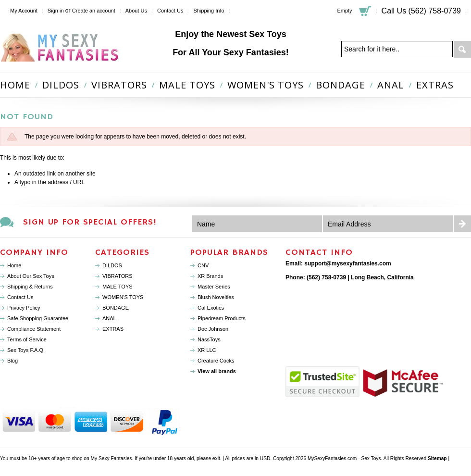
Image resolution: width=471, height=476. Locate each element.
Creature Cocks (216, 361)
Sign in (56, 11)
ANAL (391, 85)
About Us (136, 11)
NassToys (209, 339)
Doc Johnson (213, 329)
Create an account (94, 11)
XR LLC (207, 350)
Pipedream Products (222, 318)
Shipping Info (209, 11)
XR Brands (210, 276)
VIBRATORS (119, 85)
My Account (24, 11)
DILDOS (61, 85)
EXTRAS (435, 85)
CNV (203, 265)
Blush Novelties (216, 297)
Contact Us (170, 11)
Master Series (214, 287)
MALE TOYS (187, 85)
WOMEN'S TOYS (266, 85)
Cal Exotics (211, 308)
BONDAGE (341, 85)
